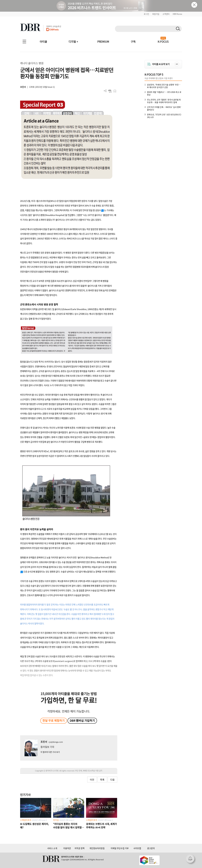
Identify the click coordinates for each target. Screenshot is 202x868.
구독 (133, 42)
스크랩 (115, 91)
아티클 (43, 42)
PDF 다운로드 (110, 91)
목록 (102, 780)
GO (177, 64)
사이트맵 (137, 848)
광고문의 (151, 848)
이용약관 (67, 848)
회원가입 (156, 14)
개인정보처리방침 (97, 848)
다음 (112, 780)
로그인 (146, 14)
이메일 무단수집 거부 (120, 848)
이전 (92, 780)
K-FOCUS (163, 42)
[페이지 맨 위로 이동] (191, 860)
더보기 (105, 91)
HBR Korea (177, 14)
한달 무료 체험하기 (54, 721)
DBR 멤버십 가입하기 (82, 721)
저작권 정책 (79, 848)
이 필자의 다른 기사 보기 (50, 752)
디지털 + (73, 42)
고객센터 (166, 14)
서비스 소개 (52, 848)
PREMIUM (103, 42)
